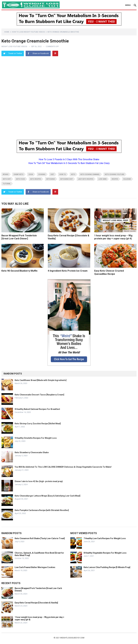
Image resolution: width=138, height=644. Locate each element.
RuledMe (127, 179)
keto (73, 174)
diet (52, 174)
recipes (115, 179)
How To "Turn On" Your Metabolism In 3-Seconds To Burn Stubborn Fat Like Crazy (69, 163)
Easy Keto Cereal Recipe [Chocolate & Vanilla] (36, 603)
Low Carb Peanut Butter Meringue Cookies (35, 567)
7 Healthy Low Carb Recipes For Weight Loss (105, 538)
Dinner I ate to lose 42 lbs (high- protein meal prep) (39, 481)
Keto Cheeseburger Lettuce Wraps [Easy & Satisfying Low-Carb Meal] (47, 496)
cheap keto (18, 174)
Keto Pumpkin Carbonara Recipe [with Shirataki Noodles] (42, 510)
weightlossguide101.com (72, 638)
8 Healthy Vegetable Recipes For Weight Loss (105, 553)
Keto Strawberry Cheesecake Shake (32, 452)
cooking (42, 174)
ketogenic (51, 179)
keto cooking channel (90, 174)
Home (7, 32)
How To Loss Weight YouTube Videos (28, 32)
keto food (21, 179)
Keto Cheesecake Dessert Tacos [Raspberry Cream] (39, 395)
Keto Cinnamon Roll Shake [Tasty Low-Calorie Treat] (40, 538)
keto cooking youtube (115, 174)
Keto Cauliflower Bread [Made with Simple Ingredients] (41, 380)
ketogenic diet (67, 179)
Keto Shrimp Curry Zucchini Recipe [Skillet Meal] (38, 424)
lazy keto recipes (86, 179)
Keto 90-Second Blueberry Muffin (19, 271)
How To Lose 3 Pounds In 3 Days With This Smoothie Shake (69, 159)
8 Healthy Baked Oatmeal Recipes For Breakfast (37, 409)
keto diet (7, 179)
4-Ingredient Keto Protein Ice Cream (68, 271)
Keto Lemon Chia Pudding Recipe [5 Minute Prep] (107, 567)
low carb (103, 179)
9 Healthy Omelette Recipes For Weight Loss (36, 438)
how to (63, 174)
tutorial (7, 184)
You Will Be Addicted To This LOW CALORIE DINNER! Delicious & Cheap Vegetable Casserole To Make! (63, 467)
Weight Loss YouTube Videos (14, 47)
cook (31, 174)
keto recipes (36, 179)
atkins (6, 174)
